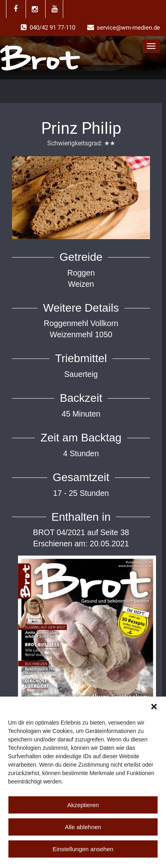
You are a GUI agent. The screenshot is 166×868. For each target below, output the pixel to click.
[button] (154, 707)
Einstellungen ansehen (83, 849)
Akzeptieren (83, 805)
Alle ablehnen (83, 827)
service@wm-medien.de (128, 28)
